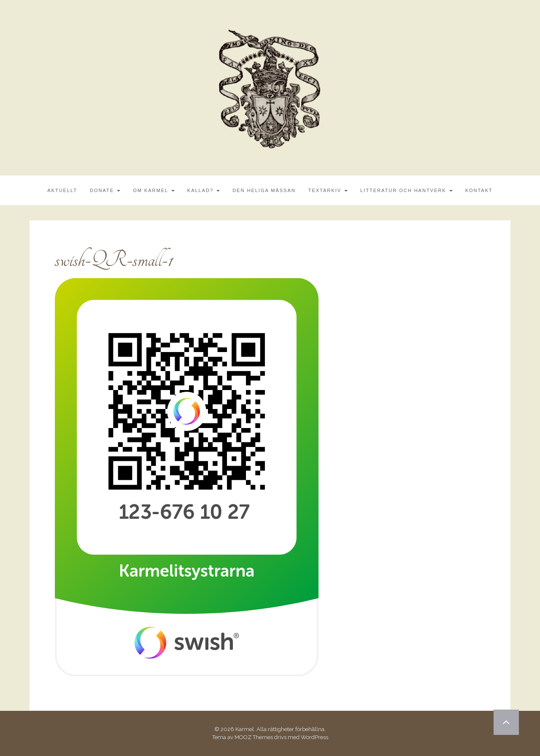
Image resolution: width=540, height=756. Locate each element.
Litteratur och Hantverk (406, 190)
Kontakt (479, 190)
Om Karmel (154, 190)
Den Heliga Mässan (264, 190)
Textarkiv (328, 190)
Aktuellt (62, 190)
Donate (105, 190)
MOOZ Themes (254, 737)
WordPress (315, 737)
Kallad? (204, 190)
